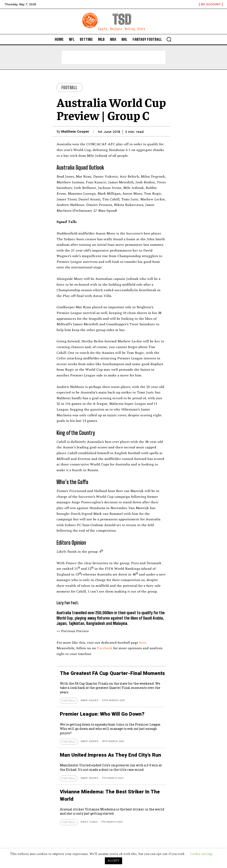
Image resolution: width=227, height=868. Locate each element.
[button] (169, 39)
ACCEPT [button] (113, 861)
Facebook (105, 648)
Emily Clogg (89, 821)
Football (69, 87)
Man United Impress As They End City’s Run (109, 754)
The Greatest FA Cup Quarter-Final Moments (110, 673)
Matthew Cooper (75, 132)
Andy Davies (90, 700)
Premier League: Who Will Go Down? (101, 714)
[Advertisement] (113, 57)
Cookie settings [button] (202, 854)
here (143, 643)
